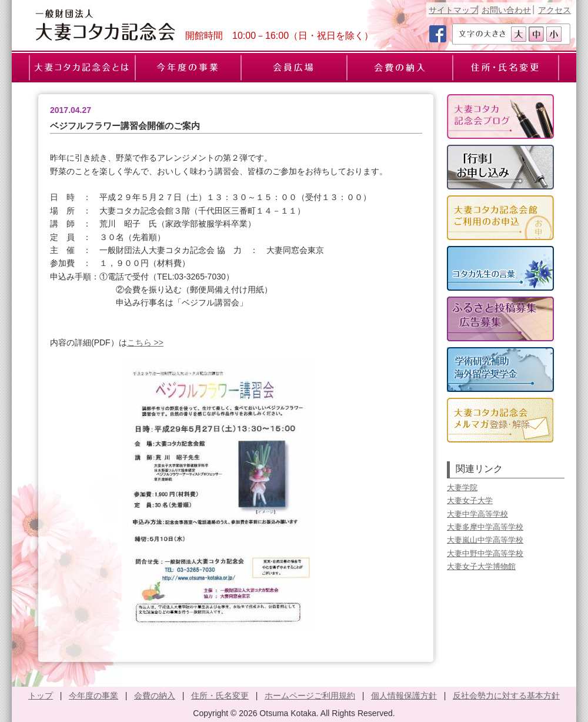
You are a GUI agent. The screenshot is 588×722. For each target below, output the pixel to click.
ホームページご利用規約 (310, 696)
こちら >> (145, 342)
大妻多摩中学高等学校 (485, 527)
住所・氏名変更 (220, 696)
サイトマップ (453, 10)
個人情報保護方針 (404, 696)
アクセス (554, 10)
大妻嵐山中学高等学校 (485, 540)
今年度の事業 (93, 696)
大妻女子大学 (470, 500)
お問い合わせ (506, 10)
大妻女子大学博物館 (481, 566)
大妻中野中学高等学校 (485, 553)
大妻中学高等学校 (477, 514)
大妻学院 (462, 488)
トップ (41, 696)
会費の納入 (155, 696)
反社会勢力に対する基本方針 (506, 696)
